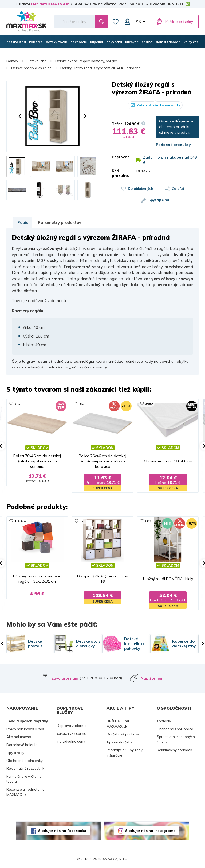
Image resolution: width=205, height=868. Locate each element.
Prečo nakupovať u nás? (26, 729)
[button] (20, 116)
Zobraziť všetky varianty (158, 105)
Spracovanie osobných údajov (176, 739)
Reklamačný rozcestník (25, 768)
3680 (149, 404)
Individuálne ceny (71, 741)
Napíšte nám (153, 678)
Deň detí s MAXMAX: (50, 4)
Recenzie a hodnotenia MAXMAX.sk (25, 792)
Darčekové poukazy (123, 734)
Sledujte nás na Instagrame (150, 831)
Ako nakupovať (19, 737)
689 (148, 521)
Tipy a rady (15, 753)
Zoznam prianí (116, 22)
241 (17, 404)
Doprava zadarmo (72, 726)
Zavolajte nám (65, 678)
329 (83, 521)
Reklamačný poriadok (174, 750)
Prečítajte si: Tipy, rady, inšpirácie (125, 753)
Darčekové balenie (22, 745)
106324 (20, 521)
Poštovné (120, 157)
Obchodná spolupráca (175, 729)
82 (82, 404)
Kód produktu (120, 173)
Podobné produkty (173, 145)
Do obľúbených (141, 188)
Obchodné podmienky (25, 761)
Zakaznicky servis (71, 733)
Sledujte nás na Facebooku (62, 831)
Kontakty (164, 721)
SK (139, 22)
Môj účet (127, 22)
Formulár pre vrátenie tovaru (24, 779)
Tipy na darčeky (119, 742)
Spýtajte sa (159, 200)
